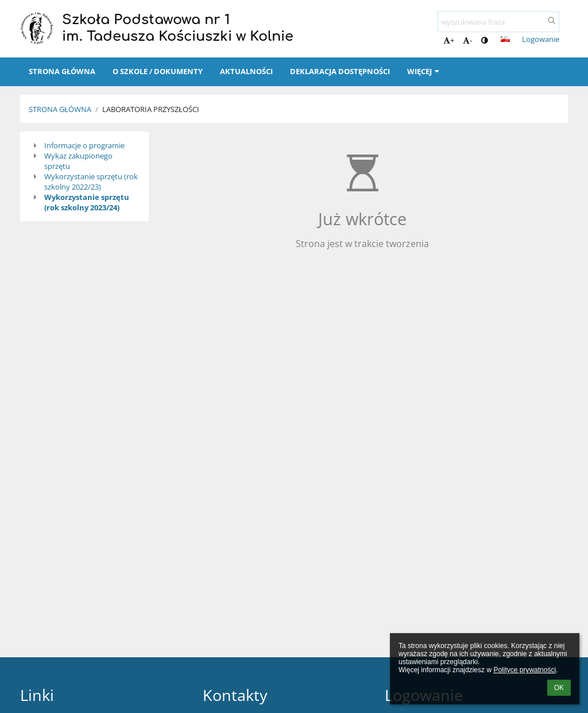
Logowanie (541, 39)
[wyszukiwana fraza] (498, 22)
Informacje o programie (84, 145)
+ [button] (449, 40)
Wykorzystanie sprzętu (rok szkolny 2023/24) (87, 202)
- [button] (467, 40)
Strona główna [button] (62, 71)
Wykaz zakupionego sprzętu (78, 161)
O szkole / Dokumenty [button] (158, 71)
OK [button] (559, 688)
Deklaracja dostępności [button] (340, 71)
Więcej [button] (424, 71)
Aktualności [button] (246, 71)
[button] (505, 39)
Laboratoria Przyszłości (151, 109)
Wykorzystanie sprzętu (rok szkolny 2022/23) (91, 182)
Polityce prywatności (525, 670)
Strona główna (60, 109)
